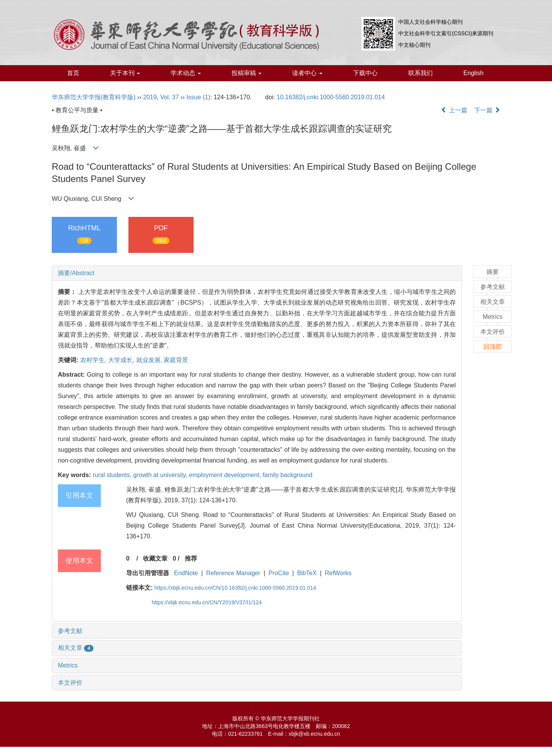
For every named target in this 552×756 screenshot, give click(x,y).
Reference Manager (233, 573)
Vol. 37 (170, 97)
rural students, (113, 475)
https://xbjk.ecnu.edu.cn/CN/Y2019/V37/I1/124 (207, 602)
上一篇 (454, 110)
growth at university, (161, 475)
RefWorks (338, 573)
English (473, 73)
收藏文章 (155, 558)
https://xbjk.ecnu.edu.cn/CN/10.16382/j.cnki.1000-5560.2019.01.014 (235, 588)
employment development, (226, 475)
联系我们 (421, 73)
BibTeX (307, 573)
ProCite (278, 573)
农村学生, (94, 360)
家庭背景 (176, 360)
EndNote (186, 573)
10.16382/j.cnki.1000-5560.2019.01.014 (331, 97)
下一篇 (487, 110)
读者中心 (307, 73)
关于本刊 (125, 73)
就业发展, (150, 360)
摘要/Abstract (76, 273)
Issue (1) (198, 97)
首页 (73, 73)
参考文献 (70, 631)
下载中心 (365, 73)
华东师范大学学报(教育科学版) (94, 97)
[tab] (257, 273)
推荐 (191, 558)
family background (287, 475)
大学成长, (122, 360)
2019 (150, 97)
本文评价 (70, 683)
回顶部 (493, 347)
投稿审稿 (246, 73)
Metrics (68, 665)
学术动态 (186, 73)
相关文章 (76, 648)
